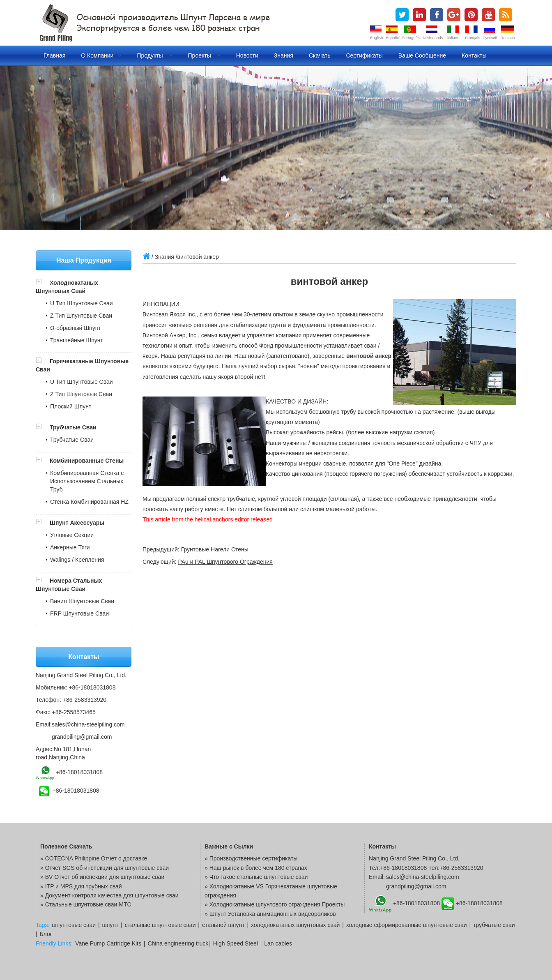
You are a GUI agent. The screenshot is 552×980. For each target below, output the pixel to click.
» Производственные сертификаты (251, 858)
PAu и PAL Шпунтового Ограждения (225, 562)
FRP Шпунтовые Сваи (79, 613)
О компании (101, 55)
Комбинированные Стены (87, 461)
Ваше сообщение (422, 55)
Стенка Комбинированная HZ (89, 502)
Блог (46, 934)
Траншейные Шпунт (77, 340)
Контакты (474, 55)
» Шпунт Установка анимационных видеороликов (270, 914)
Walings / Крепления (77, 560)
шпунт (110, 925)
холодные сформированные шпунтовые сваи (407, 925)
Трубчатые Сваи (73, 427)
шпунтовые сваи (74, 925)
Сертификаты (364, 55)
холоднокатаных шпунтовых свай (295, 925)
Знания (284, 55)
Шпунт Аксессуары (77, 523)
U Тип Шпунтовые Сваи (82, 303)
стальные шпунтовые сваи (160, 925)
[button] (43, 283)
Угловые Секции (72, 535)
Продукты (154, 55)
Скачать (320, 55)
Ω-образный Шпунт (76, 328)
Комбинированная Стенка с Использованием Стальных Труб (87, 481)
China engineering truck (178, 943)
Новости (247, 55)
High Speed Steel (236, 943)
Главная (54, 55)
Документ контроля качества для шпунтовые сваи (112, 895)
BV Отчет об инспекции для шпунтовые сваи (105, 877)
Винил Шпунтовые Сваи (82, 601)
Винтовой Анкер (164, 335)
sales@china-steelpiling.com (88, 724)
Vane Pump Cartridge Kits (108, 943)
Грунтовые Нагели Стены (215, 549)
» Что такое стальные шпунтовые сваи (256, 877)
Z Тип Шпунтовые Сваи (81, 316)
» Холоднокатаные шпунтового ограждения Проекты (275, 904)
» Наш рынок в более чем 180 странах (256, 868)
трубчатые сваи (494, 925)
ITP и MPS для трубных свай (84, 886)
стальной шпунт (223, 925)
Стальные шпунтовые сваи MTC (88, 904)
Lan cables (278, 943)
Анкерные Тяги (70, 547)
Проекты (204, 55)
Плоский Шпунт (71, 406)
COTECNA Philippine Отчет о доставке (96, 858)
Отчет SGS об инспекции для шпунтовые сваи (107, 868)
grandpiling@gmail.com (82, 737)
